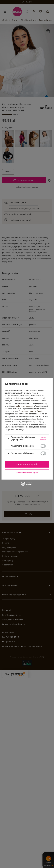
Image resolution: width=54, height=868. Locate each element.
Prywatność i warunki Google (31, 411)
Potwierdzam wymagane (27, 473)
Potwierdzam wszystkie (27, 464)
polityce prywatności (24, 406)
